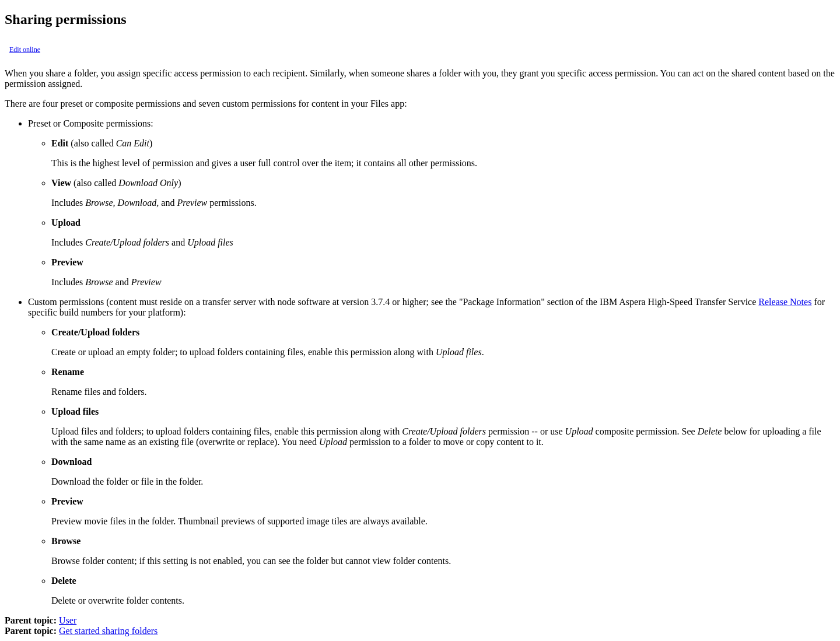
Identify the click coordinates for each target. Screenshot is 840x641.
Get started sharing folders (108, 631)
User (68, 620)
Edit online (25, 50)
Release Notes (785, 302)
